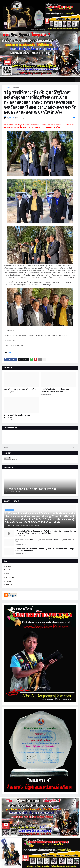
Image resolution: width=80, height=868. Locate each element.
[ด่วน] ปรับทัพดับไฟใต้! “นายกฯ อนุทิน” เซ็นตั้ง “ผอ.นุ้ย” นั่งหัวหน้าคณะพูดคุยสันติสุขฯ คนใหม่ (45, 541)
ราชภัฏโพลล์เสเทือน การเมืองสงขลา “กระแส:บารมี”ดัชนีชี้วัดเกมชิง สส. (55, 391)
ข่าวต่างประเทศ (9, 577)
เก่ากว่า (75, 447)
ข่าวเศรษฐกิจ (8, 585)
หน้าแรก (6, 88)
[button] (77, 80)
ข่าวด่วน (6, 574)
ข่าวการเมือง (15, 88)
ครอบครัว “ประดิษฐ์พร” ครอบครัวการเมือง (20, 389)
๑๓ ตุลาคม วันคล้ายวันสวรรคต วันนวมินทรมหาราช (31, 489)
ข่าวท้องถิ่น (7, 581)
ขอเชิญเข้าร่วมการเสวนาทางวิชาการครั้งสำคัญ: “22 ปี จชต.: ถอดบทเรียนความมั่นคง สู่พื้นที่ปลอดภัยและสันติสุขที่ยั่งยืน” (46, 550)
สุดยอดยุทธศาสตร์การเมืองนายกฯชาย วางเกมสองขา (20, 416)
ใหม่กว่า (5, 447)
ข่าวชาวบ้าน (8, 570)
